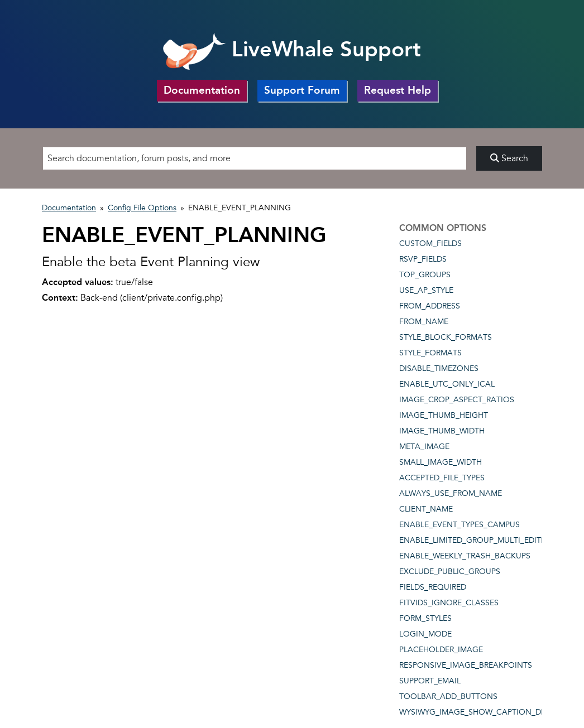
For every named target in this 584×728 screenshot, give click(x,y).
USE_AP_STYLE (426, 290)
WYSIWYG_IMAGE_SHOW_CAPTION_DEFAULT (484, 712)
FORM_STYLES (425, 618)
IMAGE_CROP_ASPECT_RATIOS (457, 400)
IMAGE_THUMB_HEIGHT (444, 415)
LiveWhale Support (292, 49)
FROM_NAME (424, 322)
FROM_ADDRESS (430, 306)
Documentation (202, 90)
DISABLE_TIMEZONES (439, 368)
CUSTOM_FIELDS (430, 244)
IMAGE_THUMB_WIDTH (442, 431)
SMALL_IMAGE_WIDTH (441, 462)
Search (509, 158)
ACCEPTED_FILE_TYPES (442, 478)
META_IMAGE (424, 447)
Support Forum (302, 90)
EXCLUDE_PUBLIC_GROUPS (450, 572)
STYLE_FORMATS (430, 353)
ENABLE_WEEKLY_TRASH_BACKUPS (465, 556)
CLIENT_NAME (426, 509)
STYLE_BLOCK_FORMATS (446, 337)
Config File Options (142, 208)
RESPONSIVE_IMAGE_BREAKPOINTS (466, 665)
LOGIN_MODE (425, 634)
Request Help (398, 90)
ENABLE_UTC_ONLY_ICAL (447, 384)
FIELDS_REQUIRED (433, 587)
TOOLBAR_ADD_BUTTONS (448, 696)
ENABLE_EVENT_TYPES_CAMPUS (459, 525)
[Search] (255, 158)
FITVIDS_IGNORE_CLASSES (449, 603)
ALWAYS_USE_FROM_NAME (451, 493)
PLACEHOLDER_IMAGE (441, 650)
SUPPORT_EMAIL (430, 681)
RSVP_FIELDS (423, 259)
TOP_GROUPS (425, 275)
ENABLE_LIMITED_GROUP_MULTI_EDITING (477, 540)
